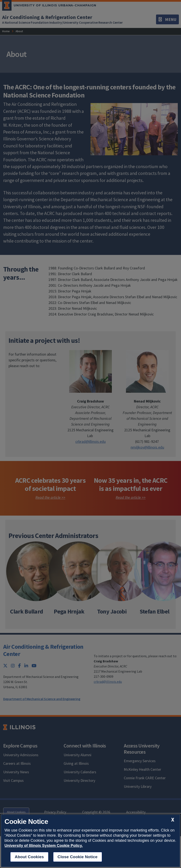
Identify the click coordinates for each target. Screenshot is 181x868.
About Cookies (29, 857)
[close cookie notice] (173, 820)
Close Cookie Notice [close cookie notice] (78, 857)
